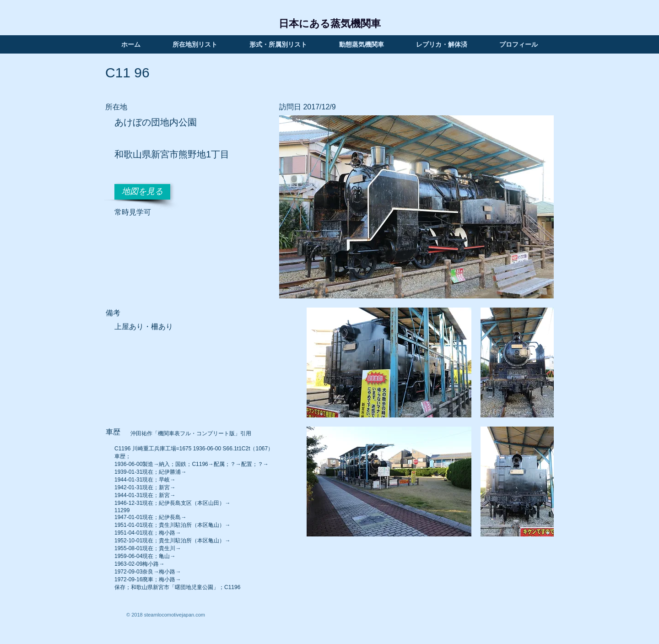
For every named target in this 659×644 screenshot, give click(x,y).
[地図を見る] (142, 192)
